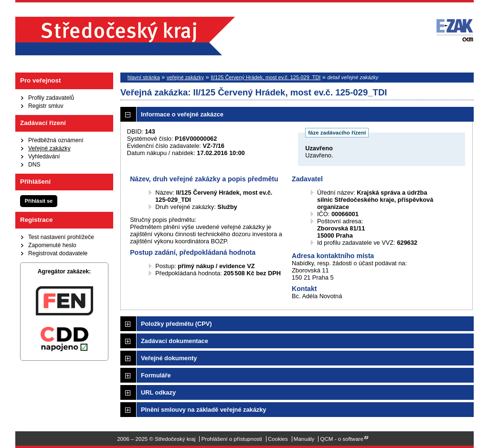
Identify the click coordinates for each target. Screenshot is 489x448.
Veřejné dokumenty (169, 358)
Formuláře (156, 375)
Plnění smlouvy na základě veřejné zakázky (203, 410)
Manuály (304, 439)
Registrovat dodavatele (58, 253)
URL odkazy (158, 392)
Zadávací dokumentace (175, 341)
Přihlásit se (39, 201)
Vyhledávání (44, 156)
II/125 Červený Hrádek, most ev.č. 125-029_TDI (266, 77)
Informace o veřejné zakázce (182, 114)
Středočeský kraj (125, 36)
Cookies (278, 439)
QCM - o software (342, 439)
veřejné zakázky (185, 77)
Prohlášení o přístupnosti (231, 439)
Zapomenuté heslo (52, 245)
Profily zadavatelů (51, 98)
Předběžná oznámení (56, 140)
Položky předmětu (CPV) (176, 324)
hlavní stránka (144, 77)
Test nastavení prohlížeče (61, 237)
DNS (34, 165)
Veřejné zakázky (49, 148)
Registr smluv (46, 106)
